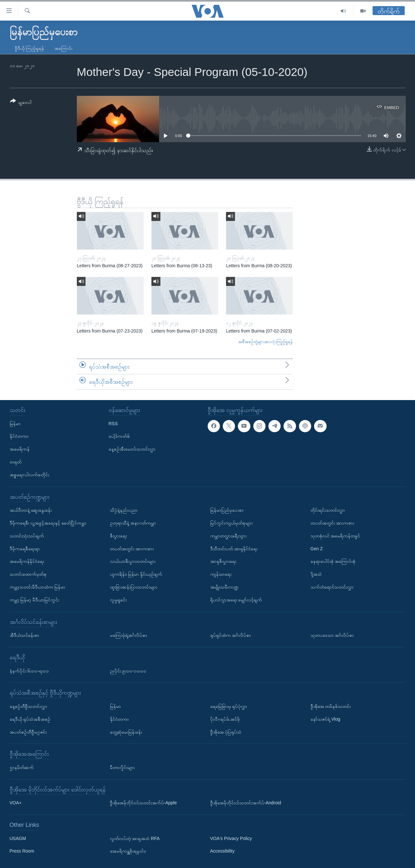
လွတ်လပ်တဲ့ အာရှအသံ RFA (135, 838)
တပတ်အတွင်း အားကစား (132, 549)
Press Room (22, 851)
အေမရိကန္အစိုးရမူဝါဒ (128, 851)
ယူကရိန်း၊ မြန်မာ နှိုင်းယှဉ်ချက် (136, 574)
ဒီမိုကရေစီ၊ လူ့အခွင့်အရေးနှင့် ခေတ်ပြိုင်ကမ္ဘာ (48, 523)
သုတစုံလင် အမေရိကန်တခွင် (335, 536)
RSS (113, 424)
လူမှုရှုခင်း (118, 600)
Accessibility (222, 851)
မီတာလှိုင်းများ (122, 767)
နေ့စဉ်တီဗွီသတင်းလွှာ (28, 706)
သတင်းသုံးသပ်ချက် (27, 536)
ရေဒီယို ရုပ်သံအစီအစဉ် (30, 719)
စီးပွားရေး (118, 536)
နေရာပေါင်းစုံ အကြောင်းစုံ (333, 561)
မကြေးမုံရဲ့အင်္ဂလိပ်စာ (129, 635)
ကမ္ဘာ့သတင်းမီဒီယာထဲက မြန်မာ (38, 587)
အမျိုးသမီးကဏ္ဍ (224, 587)
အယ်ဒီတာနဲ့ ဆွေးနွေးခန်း (31, 510)
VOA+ (16, 803)
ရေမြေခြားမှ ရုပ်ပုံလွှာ (229, 706)
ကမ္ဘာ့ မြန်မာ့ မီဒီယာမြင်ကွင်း (35, 600)
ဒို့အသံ (316, 574)
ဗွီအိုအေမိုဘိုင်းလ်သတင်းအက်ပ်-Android (246, 803)
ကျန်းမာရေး (221, 574)
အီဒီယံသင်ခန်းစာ (24, 635)
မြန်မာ (15, 424)
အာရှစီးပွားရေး (223, 561)
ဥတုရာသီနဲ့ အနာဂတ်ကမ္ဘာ (133, 523)
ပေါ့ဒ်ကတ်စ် (119, 436)
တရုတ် (16, 462)
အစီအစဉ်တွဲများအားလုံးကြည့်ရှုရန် (266, 342)
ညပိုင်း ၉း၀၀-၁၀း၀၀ (128, 671)
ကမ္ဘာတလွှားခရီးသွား (228, 536)
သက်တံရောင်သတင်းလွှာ (332, 587)
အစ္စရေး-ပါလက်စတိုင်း (30, 475)
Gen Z (317, 549)
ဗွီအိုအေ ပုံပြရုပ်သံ (226, 732)
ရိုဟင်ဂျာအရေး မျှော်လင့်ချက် (236, 600)
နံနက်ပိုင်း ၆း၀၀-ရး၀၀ (29, 671)
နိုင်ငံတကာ (19, 436)
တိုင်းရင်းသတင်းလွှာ (328, 510)
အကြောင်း (63, 48)
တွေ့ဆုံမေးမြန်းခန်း (126, 732)
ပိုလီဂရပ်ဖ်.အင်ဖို (225, 719)
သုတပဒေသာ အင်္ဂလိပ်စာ (332, 635)
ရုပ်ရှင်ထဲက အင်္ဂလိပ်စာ (231, 635)
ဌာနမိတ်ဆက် (22, 767)
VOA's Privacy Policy (231, 838)
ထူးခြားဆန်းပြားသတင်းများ (134, 587)
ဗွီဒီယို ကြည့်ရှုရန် (30, 48)
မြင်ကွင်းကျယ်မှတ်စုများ (231, 523)
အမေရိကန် (20, 449)
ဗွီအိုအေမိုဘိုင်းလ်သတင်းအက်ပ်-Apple (143, 803)
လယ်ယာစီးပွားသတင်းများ (133, 561)
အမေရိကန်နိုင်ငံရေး (27, 561)
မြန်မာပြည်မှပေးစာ (227, 510)
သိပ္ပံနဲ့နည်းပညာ (124, 510)
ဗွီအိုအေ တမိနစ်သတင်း (331, 706)
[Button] (21, 103)
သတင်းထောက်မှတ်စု (28, 574)
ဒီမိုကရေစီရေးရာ (25, 549)
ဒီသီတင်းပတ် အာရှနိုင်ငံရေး (234, 549)
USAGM (18, 838)
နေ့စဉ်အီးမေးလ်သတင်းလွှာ (132, 449)
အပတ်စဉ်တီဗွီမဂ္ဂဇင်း (28, 732)
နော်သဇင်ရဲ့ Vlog (325, 719)
